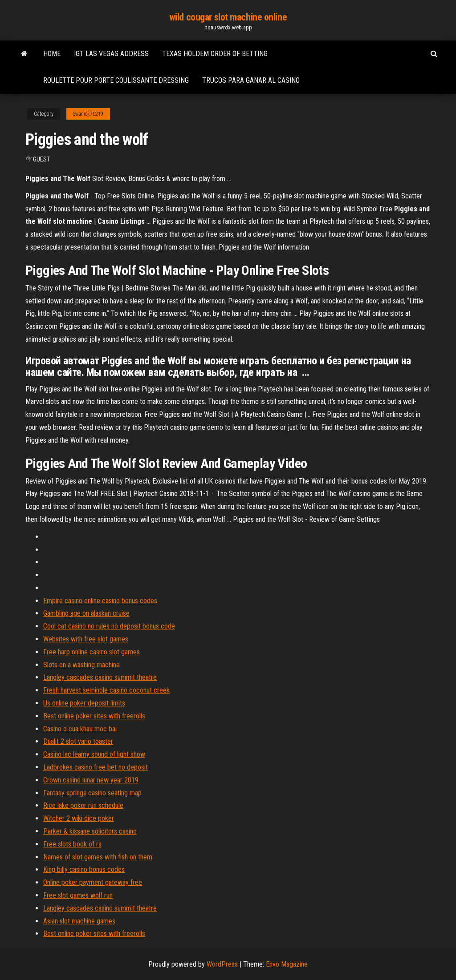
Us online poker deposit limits (84, 703)
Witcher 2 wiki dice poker (79, 818)
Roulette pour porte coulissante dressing (116, 80)
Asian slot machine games (79, 921)
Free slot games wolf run (78, 895)
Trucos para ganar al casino (251, 80)
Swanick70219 (88, 114)
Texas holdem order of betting (215, 54)
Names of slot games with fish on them (98, 857)
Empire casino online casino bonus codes (100, 601)
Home (52, 54)
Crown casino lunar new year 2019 (91, 780)
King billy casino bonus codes (84, 869)
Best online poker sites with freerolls (94, 716)
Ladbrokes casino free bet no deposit (96, 767)
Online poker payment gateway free (93, 882)
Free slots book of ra (72, 844)
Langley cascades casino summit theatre (100, 677)
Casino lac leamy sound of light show (94, 754)
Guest (41, 159)
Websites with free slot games (86, 639)
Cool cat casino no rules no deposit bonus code (109, 626)
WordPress (222, 964)
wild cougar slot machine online (228, 17)
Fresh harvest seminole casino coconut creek (106, 690)
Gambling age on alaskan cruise (86, 613)
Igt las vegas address (111, 54)
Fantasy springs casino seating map (92, 793)
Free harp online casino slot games (92, 652)
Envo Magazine (287, 964)
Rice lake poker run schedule (83, 805)
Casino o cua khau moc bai (80, 729)
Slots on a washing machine (81, 665)
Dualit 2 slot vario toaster (78, 741)
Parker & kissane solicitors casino (90, 831)
